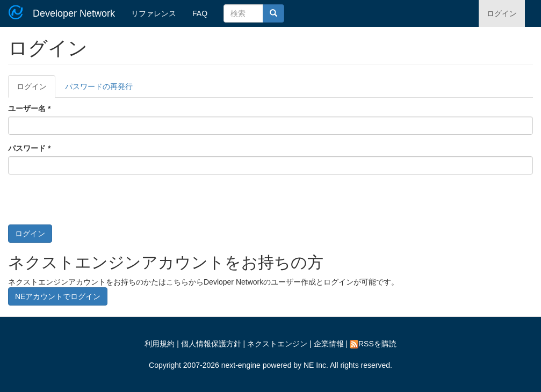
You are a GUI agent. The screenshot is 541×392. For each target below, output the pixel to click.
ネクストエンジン (277, 344)
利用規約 (160, 344)
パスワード (29, 148)
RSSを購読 (373, 344)
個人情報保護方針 (211, 344)
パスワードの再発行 (99, 86)
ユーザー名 (29, 108)
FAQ (200, 13)
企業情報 (329, 344)
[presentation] (90, 204)
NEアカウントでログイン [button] (58, 296)
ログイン (502, 13)
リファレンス (154, 13)
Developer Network (74, 13)
